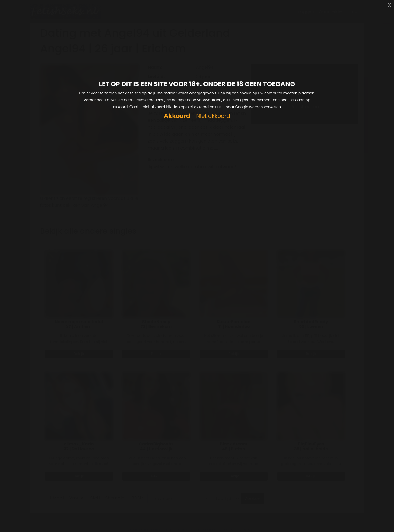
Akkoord (177, 116)
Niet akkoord (213, 116)
